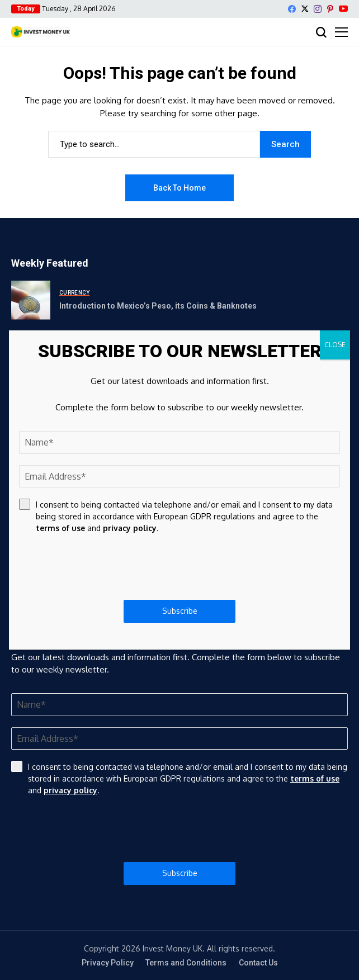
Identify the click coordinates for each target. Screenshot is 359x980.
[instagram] (318, 9)
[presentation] (179, 829)
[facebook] (292, 9)
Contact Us (258, 963)
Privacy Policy (108, 963)
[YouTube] (343, 9)
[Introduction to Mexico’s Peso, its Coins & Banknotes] (31, 300)
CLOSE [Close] (335, 345)
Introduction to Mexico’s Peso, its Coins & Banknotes (158, 306)
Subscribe (180, 873)
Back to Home (179, 188)
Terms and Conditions (186, 963)
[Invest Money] (41, 32)
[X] (305, 9)
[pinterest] (330, 9)
